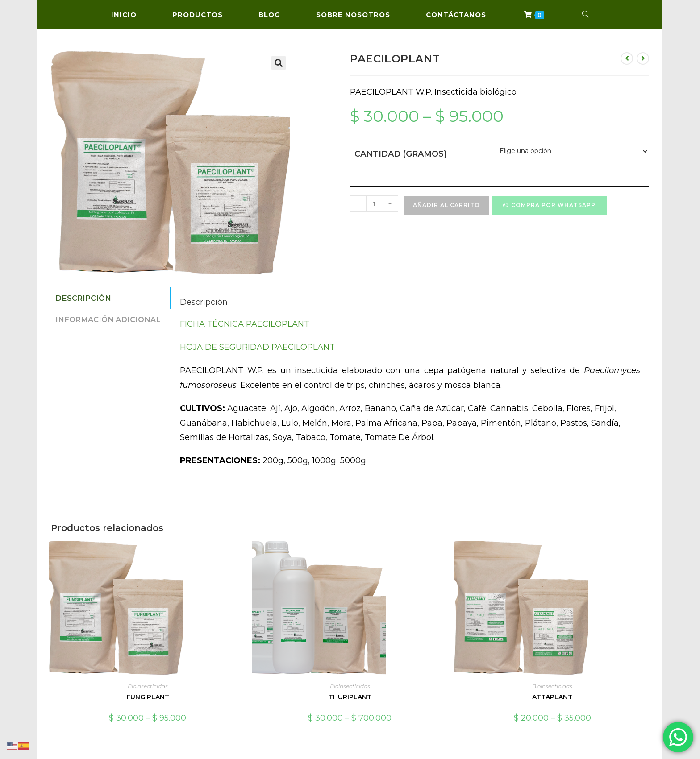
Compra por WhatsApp (553, 205)
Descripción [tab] (83, 298)
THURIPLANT (350, 697)
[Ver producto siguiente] (643, 58)
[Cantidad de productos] (374, 203)
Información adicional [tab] (108, 319)
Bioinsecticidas (148, 686)
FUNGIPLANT (148, 697)
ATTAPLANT (552, 697)
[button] (279, 63)
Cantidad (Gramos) (401, 154)
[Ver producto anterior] (627, 58)
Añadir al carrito (446, 205)
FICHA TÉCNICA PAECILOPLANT (245, 324)
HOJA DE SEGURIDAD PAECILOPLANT (257, 347)
